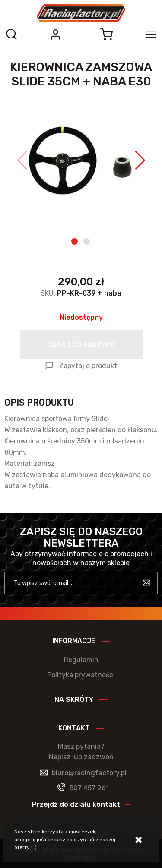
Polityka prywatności (81, 675)
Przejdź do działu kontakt (76, 804)
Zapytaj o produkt (88, 366)
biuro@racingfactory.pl (89, 773)
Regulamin (81, 660)
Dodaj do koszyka (81, 345)
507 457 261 (89, 788)
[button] (22, 160)
